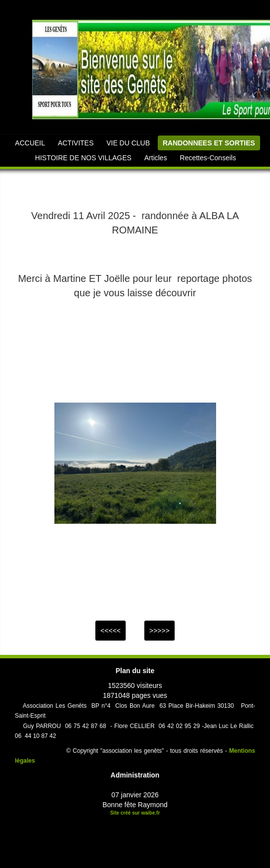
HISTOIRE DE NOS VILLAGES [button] (83, 158)
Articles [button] (156, 158)
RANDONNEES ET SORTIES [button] (209, 143)
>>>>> (159, 631)
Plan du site (135, 671)
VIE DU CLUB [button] (128, 143)
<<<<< (111, 631)
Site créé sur (135, 813)
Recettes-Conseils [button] (208, 158)
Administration (135, 775)
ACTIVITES (76, 143)
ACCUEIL (30, 143)
